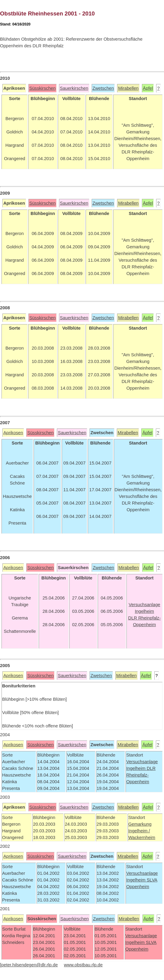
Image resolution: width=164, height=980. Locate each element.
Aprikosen (13, 433)
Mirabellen (128, 88)
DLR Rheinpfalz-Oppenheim (141, 775)
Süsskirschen (43, 88)
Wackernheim (142, 837)
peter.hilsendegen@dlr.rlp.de (30, 965)
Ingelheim (136, 768)
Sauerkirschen (74, 88)
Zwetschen (103, 88)
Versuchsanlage (142, 762)
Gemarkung (140, 824)
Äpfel (148, 88)
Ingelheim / (139, 831)
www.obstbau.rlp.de (83, 965)
